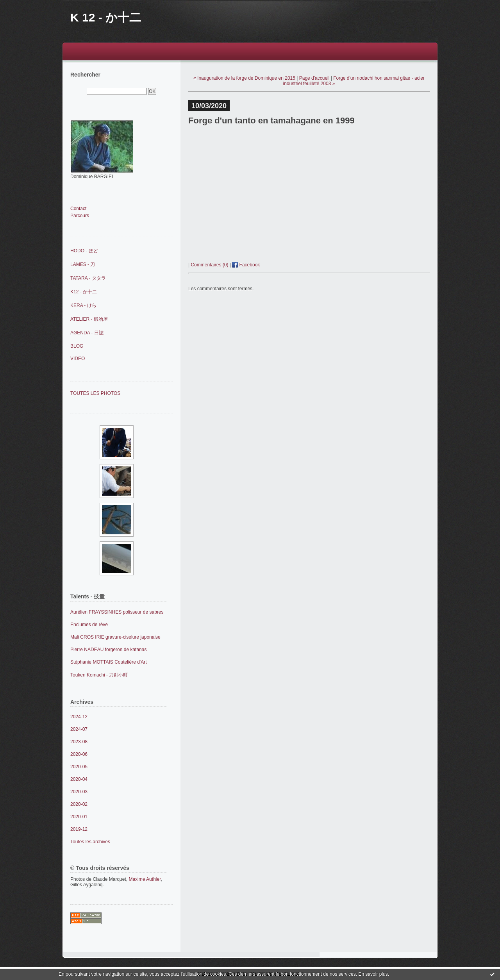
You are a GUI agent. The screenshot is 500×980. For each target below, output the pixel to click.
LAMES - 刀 (83, 264)
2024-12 (79, 717)
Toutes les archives (90, 842)
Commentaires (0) (209, 265)
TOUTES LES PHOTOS (95, 393)
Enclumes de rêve (89, 625)
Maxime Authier (145, 879)
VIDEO (78, 359)
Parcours (80, 216)
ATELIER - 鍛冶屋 (89, 319)
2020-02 (79, 804)
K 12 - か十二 (106, 17)
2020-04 (79, 779)
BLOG (77, 346)
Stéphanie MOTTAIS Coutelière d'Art (109, 662)
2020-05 (79, 767)
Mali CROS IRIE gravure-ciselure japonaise (115, 637)
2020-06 (79, 754)
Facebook (246, 265)
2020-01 (79, 817)
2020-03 (79, 792)
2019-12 (79, 829)
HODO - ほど (84, 251)
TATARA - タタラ (88, 278)
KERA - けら (83, 305)
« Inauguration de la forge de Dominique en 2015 (244, 78)
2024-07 (79, 729)
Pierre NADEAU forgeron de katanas (108, 650)
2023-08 (79, 742)
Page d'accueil (314, 78)
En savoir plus (373, 974)
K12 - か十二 (84, 292)
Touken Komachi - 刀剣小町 (99, 675)
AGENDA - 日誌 (87, 333)
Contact (78, 209)
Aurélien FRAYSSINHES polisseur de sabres (117, 612)
